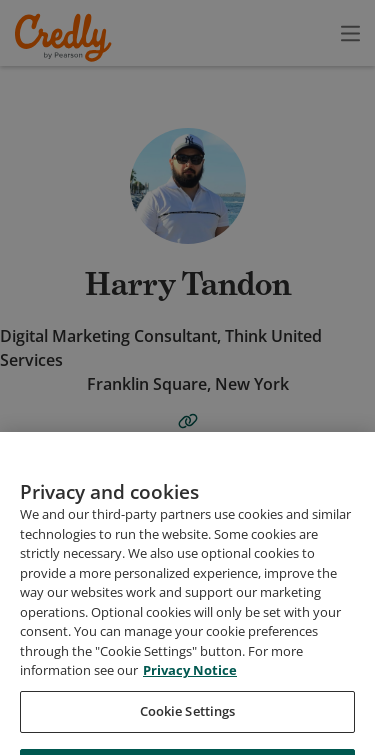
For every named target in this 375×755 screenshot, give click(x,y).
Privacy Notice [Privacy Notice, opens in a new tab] (190, 705)
